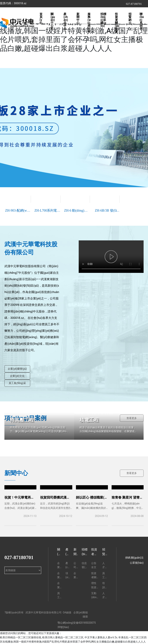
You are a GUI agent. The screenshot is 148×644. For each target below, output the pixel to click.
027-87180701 (134, 4)
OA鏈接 (67, 612)
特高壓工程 (22, 420)
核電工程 (89, 420)
